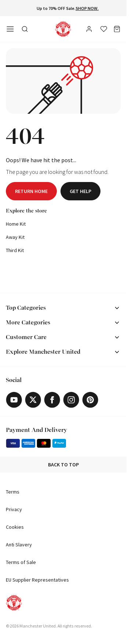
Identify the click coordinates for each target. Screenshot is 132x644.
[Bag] (117, 29)
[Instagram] (71, 400)
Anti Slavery (19, 545)
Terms (13, 492)
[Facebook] (52, 400)
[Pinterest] (90, 400)
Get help (80, 191)
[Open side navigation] (10, 29)
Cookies (15, 527)
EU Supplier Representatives (37, 580)
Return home (31, 191)
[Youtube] (14, 400)
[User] (90, 30)
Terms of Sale (21, 562)
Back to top (63, 465)
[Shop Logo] (63, 29)
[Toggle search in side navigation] (25, 29)
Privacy (14, 509)
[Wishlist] (104, 29)
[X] (33, 400)
